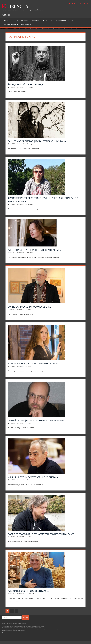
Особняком (30, 597)
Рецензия (30, 204)
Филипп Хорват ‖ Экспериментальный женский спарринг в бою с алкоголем (41, 200)
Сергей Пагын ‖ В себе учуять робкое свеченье (41, 420)
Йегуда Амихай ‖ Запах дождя (28, 84)
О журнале (48, 20)
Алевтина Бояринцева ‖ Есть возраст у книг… (39, 250)
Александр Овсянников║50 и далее (32, 594)
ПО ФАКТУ (25, 20)
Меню (7, 20)
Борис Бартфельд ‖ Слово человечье (33, 307)
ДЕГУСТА (21, 6)
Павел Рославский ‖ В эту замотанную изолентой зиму (43, 536)
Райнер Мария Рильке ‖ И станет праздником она (42, 141)
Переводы (30, 87)
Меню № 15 (23, 87)
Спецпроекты (28, 25)
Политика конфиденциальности (8, 636)
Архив (15, 20)
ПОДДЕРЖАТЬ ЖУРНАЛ (65, 20)
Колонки (36, 20)
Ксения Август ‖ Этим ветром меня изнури (38, 363)
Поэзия (29, 309)
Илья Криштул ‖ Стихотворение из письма (37, 477)
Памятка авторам (11, 25)
